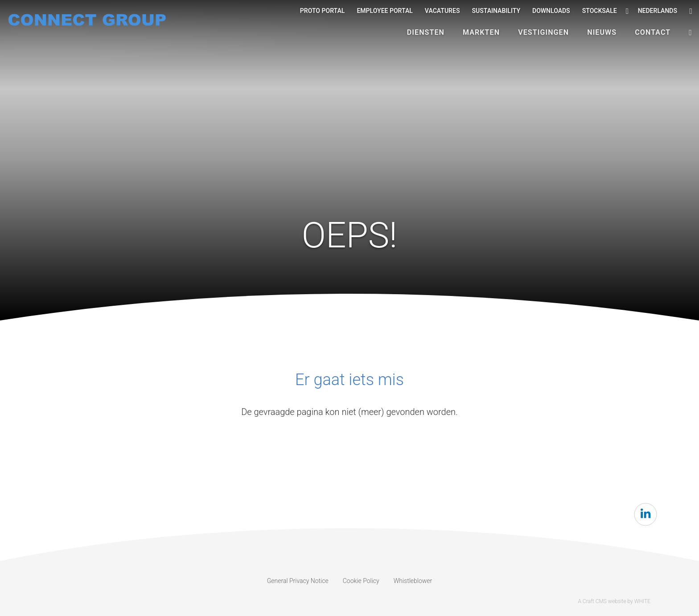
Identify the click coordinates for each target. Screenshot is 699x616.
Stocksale (600, 11)
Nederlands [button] (652, 11)
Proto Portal (323, 11)
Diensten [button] (426, 32)
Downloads (551, 11)
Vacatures (442, 11)
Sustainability (496, 11)
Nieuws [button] (602, 32)
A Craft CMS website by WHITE (614, 601)
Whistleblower (413, 581)
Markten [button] (481, 32)
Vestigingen (543, 32)
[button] (691, 33)
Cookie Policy (361, 581)
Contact (653, 32)
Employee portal (384, 11)
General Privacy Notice (298, 581)
